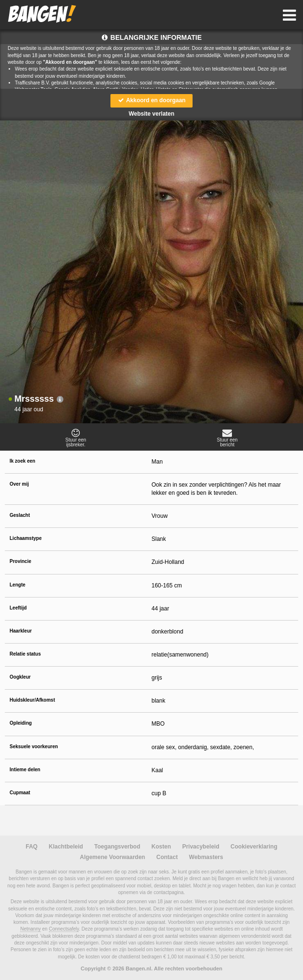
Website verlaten (151, 114)
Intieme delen (25, 770)
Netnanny (30, 929)
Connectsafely (64, 929)
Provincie (20, 561)
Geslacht (20, 515)
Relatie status (25, 654)
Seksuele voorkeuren (34, 747)
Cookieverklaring (254, 847)
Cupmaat (20, 793)
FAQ (32, 847)
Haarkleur (21, 631)
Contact (167, 857)
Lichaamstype (26, 538)
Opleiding (21, 723)
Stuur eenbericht (228, 438)
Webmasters (206, 857)
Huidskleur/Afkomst (32, 700)
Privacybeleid (200, 847)
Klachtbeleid (66, 847)
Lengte (18, 585)
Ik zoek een (22, 461)
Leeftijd (18, 608)
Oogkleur (20, 677)
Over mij (19, 484)
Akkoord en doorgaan (152, 100)
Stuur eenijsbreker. (76, 438)
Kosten (161, 847)
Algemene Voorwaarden (112, 857)
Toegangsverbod (117, 847)
